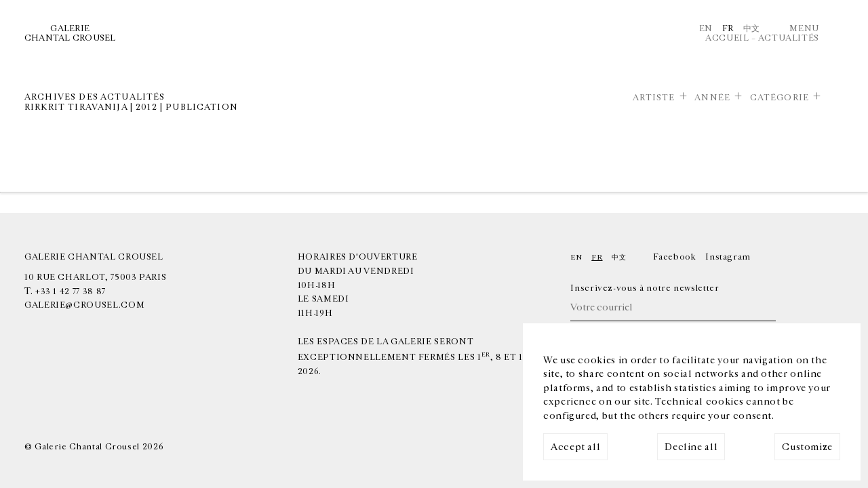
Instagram (728, 257)
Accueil (727, 38)
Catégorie (780, 98)
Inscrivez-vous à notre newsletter (645, 288)
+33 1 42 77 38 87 (71, 291)
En (706, 28)
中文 (752, 28)
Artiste (654, 98)
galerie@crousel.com (84, 305)
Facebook (674, 257)
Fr (728, 28)
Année (712, 98)
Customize (807, 447)
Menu (804, 28)
